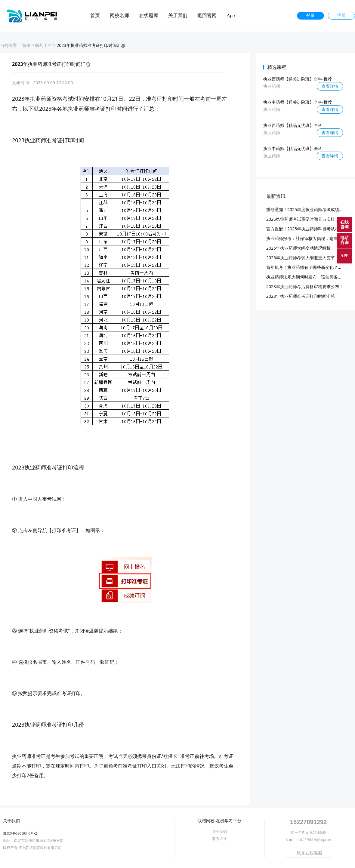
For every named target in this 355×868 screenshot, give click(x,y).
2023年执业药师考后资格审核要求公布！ (305, 286)
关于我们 (178, 16)
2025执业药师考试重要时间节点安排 (301, 219)
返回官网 (207, 16)
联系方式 (220, 839)
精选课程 (277, 67)
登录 (310, 15)
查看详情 (330, 86)
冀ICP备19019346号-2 (20, 833)
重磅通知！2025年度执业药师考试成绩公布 (307, 209)
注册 (341, 15)
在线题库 (149, 16)
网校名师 (119, 16)
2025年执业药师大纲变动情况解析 (298, 248)
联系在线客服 (310, 853)
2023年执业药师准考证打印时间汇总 (301, 296)
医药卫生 (44, 45)
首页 (95, 16)
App (231, 16)
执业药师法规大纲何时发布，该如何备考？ (306, 277)
